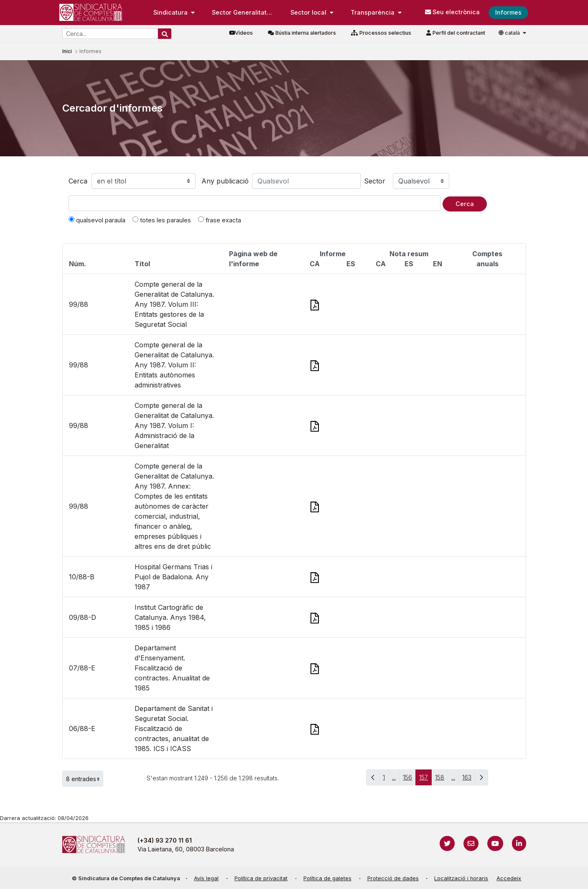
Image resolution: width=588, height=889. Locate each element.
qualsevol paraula (97, 220)
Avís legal (206, 878)
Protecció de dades (393, 878)
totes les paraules (162, 220)
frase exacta (220, 220)
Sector (375, 181)
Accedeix (509, 878)
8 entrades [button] (85, 779)
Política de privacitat (261, 878)
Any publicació (225, 181)
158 (442, 779)
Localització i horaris (461, 878)
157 (425, 779)
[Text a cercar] (255, 203)
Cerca (78, 181)
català (510, 33)
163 (469, 779)
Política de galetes (327, 878)
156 (409, 779)
